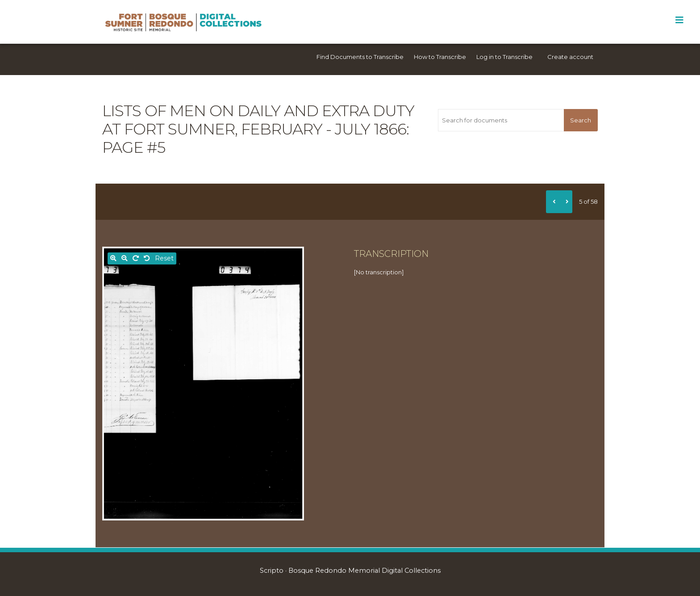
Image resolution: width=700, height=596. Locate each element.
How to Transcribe (440, 57)
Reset (164, 258)
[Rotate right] (136, 258)
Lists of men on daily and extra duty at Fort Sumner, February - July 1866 (258, 120)
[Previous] (553, 201)
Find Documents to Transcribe (360, 57)
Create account (570, 57)
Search (581, 120)
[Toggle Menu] (679, 20)
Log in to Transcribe (504, 57)
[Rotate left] (147, 258)
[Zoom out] (125, 258)
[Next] (566, 201)
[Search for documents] (501, 120)
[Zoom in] (113, 258)
